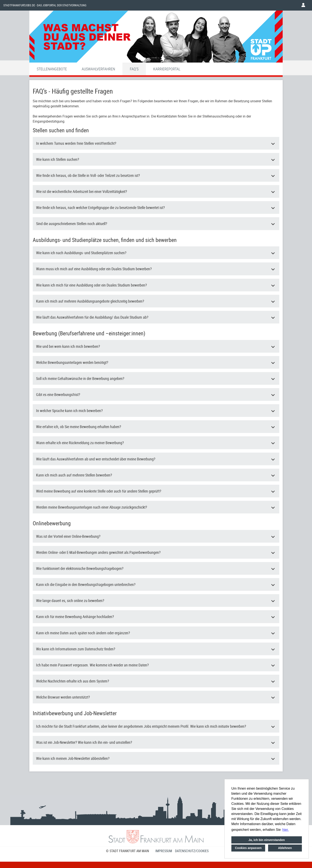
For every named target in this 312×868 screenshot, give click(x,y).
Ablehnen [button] (285, 848)
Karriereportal (167, 69)
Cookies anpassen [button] (248, 848)
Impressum (164, 851)
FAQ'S (134, 69)
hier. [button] (286, 830)
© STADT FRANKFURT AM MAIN (128, 851)
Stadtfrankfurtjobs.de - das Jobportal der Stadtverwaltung (45, 5)
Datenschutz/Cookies (192, 851)
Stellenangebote (52, 69)
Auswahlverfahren (98, 69)
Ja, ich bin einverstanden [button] (267, 840)
